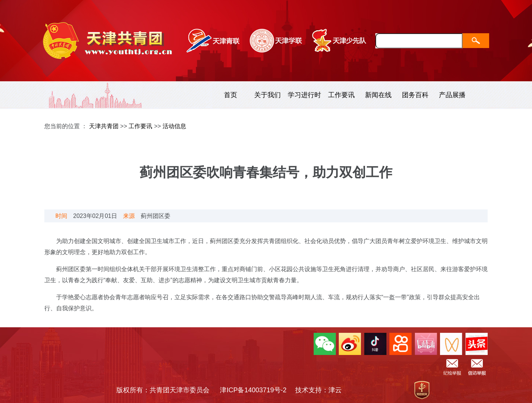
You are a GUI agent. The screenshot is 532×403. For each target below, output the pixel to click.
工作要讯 (341, 95)
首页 (231, 95)
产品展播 (452, 95)
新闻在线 (378, 95)
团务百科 (415, 95)
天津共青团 (104, 126)
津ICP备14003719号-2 (256, 390)
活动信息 (174, 126)
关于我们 (267, 95)
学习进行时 (304, 95)
